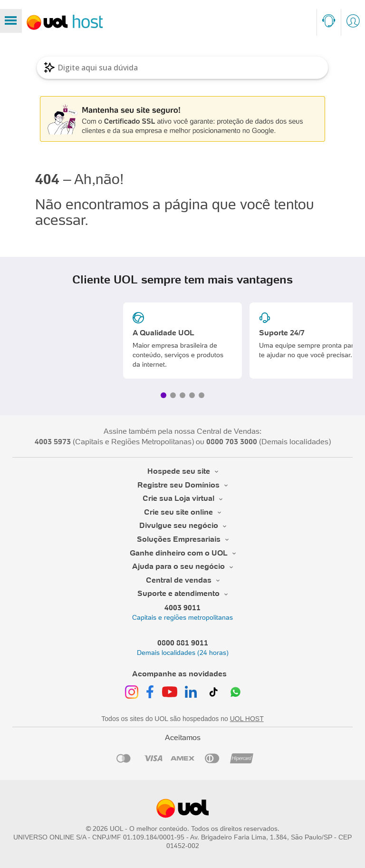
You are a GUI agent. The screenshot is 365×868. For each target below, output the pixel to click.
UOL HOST (247, 719)
